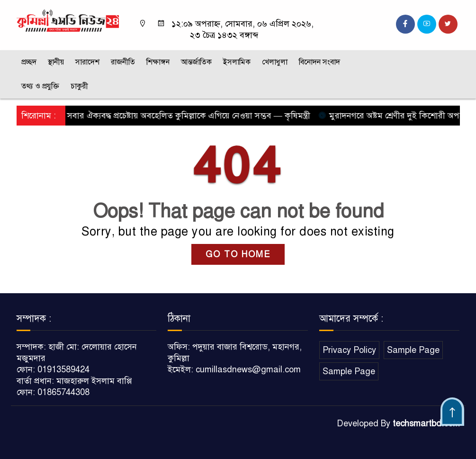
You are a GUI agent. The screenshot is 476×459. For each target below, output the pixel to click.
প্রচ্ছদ (29, 62)
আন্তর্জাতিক (196, 62)
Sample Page (413, 350)
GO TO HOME (238, 254)
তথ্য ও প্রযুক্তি (40, 86)
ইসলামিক (237, 62)
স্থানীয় (56, 62)
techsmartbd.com (426, 423)
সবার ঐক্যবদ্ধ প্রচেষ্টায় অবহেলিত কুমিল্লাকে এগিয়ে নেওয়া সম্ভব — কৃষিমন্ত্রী (186, 116)
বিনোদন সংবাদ (319, 62)
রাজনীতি (123, 62)
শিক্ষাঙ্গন (158, 62)
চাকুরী (79, 86)
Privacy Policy (349, 350)
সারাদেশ (87, 62)
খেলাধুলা (275, 62)
